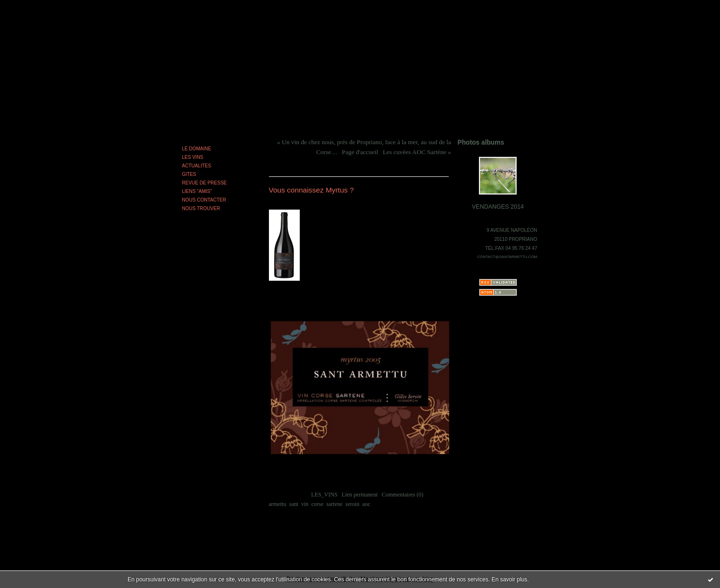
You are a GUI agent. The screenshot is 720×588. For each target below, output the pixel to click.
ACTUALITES (197, 166)
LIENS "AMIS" (197, 191)
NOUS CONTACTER (204, 200)
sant (293, 504)
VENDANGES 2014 (498, 207)
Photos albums (481, 142)
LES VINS (193, 157)
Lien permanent (360, 495)
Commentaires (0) (403, 495)
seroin (352, 504)
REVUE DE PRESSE (204, 183)
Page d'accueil (360, 152)
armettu (278, 504)
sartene (334, 504)
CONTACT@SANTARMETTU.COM (507, 257)
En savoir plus (509, 579)
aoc (366, 504)
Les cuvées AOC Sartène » (417, 152)
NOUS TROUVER (201, 208)
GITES (189, 174)
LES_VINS (324, 495)
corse (317, 504)
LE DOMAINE (197, 149)
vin (305, 504)
